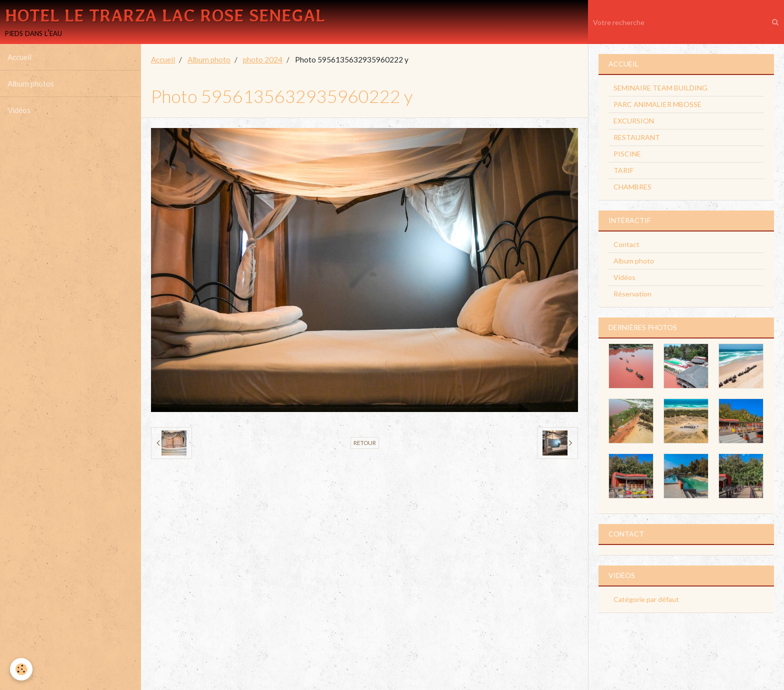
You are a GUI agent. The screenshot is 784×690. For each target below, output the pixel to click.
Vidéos (19, 110)
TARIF (623, 170)
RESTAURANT (637, 137)
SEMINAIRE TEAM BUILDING (660, 88)
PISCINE (627, 154)
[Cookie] (21, 669)
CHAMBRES (632, 187)
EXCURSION (634, 121)
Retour (365, 443)
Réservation (632, 294)
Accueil (19, 57)
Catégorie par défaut (646, 599)
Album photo (209, 59)
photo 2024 (263, 59)
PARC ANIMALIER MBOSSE (657, 104)
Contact (626, 244)
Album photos (31, 83)
